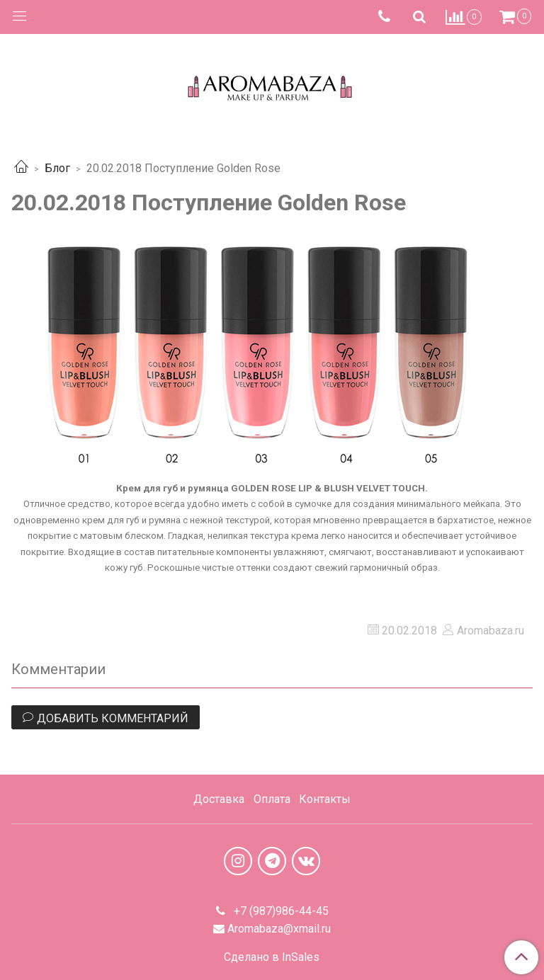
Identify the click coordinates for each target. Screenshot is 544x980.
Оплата (272, 799)
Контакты (325, 799)
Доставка (219, 799)
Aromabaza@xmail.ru (279, 929)
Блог (57, 168)
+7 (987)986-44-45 (280, 911)
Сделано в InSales (272, 957)
